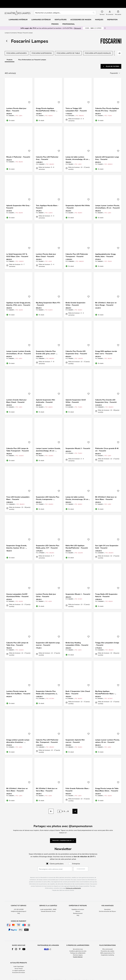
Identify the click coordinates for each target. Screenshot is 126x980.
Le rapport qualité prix (19, 966)
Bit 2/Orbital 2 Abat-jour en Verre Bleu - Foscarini (47, 785)
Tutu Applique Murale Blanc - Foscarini (47, 202)
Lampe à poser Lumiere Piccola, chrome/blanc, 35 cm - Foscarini (107, 202)
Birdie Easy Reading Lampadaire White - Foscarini (77, 639)
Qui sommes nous (78, 944)
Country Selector (78, 952)
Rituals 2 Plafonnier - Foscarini (18, 152)
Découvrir (78, 24)
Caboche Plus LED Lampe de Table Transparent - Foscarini (18, 445)
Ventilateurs (60, 15)
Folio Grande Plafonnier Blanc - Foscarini (78, 785)
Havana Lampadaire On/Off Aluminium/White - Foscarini (17, 591)
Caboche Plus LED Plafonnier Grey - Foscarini (47, 153)
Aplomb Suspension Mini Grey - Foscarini (18, 202)
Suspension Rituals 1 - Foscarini (78, 589)
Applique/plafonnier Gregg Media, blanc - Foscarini (105, 250)
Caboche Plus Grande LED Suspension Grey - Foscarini (106, 396)
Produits (10, 55)
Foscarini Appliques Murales (98, 49)
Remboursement (78, 909)
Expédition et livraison (78, 905)
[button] (29, 98)
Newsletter (107, 905)
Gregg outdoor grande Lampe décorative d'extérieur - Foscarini (18, 736)
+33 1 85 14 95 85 (19, 905)
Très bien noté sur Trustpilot (22, 2)
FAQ (19, 909)
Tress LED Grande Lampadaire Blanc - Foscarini (18, 493)
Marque (20, 28)
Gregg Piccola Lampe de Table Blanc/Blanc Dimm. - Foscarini (107, 785)
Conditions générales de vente (78, 946)
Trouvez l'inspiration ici (62, 836)
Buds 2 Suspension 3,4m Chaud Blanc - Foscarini (78, 688)
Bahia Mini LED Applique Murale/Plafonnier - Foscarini (77, 542)
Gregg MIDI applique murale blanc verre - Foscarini (106, 348)
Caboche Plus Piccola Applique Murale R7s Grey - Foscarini (107, 105)
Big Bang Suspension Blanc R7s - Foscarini (48, 299)
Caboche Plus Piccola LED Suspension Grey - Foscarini (76, 348)
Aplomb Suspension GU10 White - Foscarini (76, 396)
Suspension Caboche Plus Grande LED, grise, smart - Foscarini (46, 348)
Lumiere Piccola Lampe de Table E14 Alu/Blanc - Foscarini (18, 688)
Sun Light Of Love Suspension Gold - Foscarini (107, 542)
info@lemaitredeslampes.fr (19, 907)
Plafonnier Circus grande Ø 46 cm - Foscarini (107, 445)
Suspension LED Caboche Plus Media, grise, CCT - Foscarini (48, 542)
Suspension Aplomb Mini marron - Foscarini (75, 736)
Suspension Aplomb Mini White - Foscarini (78, 202)
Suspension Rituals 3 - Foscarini (78, 444)
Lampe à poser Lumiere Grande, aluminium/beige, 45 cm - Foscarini (48, 445)
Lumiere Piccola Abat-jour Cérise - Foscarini (46, 591)
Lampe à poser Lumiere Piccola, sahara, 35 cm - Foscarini (107, 736)
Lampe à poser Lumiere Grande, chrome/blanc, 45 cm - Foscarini (19, 348)
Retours (78, 907)
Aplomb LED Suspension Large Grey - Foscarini (107, 153)
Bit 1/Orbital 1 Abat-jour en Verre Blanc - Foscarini (17, 785)
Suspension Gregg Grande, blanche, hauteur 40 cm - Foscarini (17, 542)
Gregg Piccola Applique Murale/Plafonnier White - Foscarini (46, 105)
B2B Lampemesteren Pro (107, 948)
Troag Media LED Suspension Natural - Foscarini (106, 591)
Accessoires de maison (19, 968)
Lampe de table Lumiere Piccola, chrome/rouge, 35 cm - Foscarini (77, 493)
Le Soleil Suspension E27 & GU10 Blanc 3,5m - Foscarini (17, 250)
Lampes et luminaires (11, 28)
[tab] (12, 62)
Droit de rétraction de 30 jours (107, 907)
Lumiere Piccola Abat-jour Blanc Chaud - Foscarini (46, 250)
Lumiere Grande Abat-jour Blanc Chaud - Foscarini (16, 396)
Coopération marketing (107, 950)
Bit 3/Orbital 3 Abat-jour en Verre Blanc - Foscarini (106, 493)
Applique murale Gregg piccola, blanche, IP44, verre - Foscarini (18, 299)
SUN (93, 24)
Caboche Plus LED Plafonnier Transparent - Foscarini (77, 250)
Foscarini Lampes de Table (68, 49)
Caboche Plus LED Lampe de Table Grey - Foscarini (17, 639)
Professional (69, 19)
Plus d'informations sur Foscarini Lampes (32, 55)
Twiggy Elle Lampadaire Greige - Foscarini (107, 639)
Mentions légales (78, 950)
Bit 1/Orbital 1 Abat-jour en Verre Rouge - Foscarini (106, 299)
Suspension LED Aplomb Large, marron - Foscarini (48, 639)
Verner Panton (19, 964)
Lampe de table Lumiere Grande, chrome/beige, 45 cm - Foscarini (77, 153)
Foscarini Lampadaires (17, 49)
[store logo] (18, 8)
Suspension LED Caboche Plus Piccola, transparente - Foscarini (48, 493)
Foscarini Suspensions (42, 49)
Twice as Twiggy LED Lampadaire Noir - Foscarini (76, 105)
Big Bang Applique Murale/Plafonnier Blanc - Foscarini (105, 688)
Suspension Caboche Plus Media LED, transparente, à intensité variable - (46, 688)
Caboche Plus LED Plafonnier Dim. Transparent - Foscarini (47, 736)
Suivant (118, 49)
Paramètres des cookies (107, 946)
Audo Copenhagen (19, 962)
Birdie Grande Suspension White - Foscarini (75, 299)
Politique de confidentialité (73, 883)
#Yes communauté (107, 944)
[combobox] (65, 8)
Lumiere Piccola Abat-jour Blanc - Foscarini (16, 105)
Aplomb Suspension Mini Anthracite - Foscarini (45, 396)
